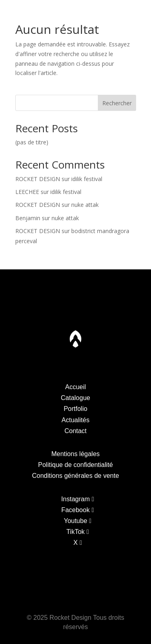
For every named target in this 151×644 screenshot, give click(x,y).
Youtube (75, 521)
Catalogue (19, 12)
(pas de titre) (32, 142)
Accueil (76, 387)
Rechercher (117, 103)
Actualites (105, 12)
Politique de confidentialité (76, 465)
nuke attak (85, 205)
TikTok (76, 532)
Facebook (75, 510)
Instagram (75, 499)
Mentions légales (75, 454)
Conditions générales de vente (75, 476)
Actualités (75, 420)
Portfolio (50, 12)
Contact (135, 12)
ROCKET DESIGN (38, 179)
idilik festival (87, 179)
